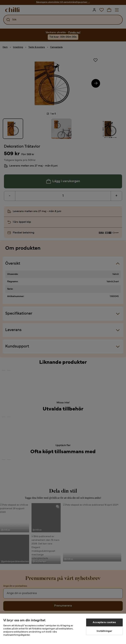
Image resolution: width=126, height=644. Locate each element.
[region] (63, 629)
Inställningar (104, 631)
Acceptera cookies (104, 622)
